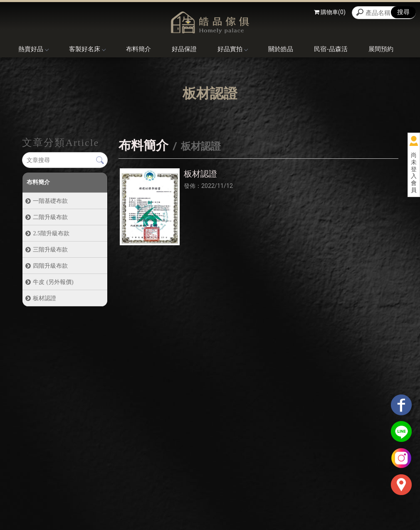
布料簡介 (138, 49)
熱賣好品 (33, 49)
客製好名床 (87, 49)
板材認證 (44, 298)
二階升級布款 (50, 217)
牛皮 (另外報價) (53, 282)
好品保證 (184, 49)
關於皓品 (281, 49)
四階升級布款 (50, 266)
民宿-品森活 (331, 49)
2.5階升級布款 (51, 233)
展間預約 (381, 49)
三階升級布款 (50, 249)
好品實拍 (232, 49)
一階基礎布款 (50, 201)
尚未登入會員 (414, 173)
